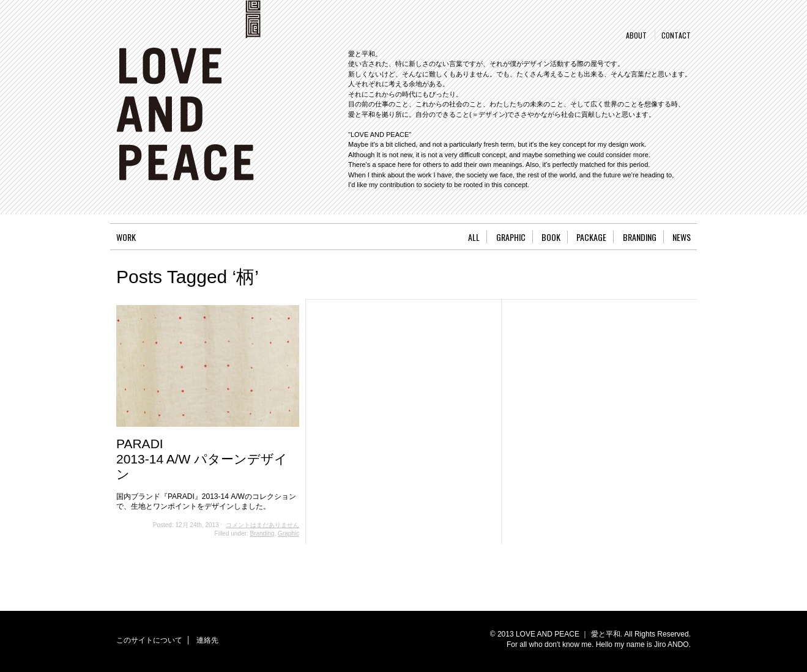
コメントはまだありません (262, 525)
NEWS (682, 237)
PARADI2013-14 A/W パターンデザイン (202, 459)
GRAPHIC (511, 237)
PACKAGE (591, 237)
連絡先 (207, 640)
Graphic (288, 534)
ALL (474, 237)
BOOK (551, 237)
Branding (262, 534)
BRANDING (640, 237)
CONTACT (676, 35)
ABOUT (636, 35)
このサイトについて (149, 640)
